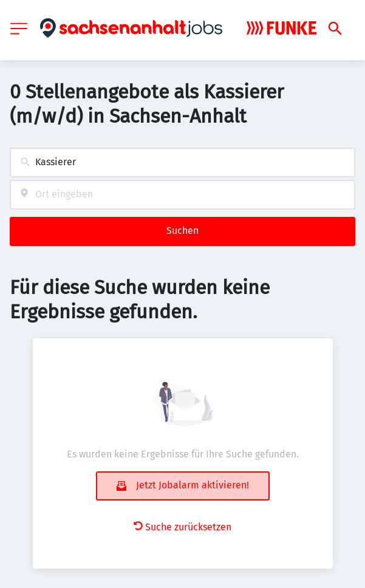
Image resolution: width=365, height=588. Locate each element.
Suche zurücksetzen (182, 527)
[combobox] (182, 162)
